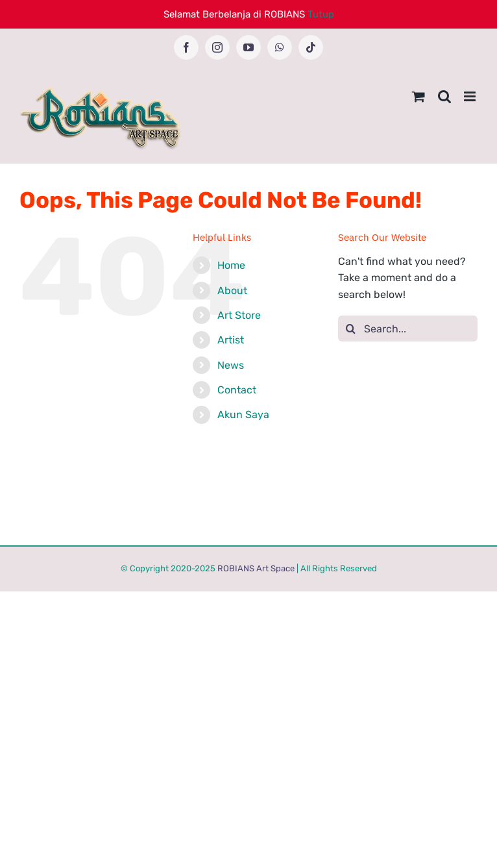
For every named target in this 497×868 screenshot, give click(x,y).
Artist (231, 340)
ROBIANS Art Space (256, 568)
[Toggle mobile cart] (418, 96)
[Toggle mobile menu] (471, 96)
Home (231, 265)
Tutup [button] (321, 14)
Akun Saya (243, 415)
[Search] (351, 329)
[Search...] (408, 329)
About (232, 291)
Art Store (239, 315)
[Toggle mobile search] (444, 96)
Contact (237, 390)
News (231, 365)
